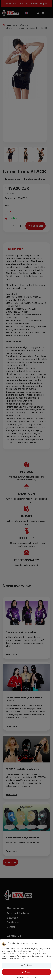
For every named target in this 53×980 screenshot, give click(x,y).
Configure (26, 965)
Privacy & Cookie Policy (27, 977)
